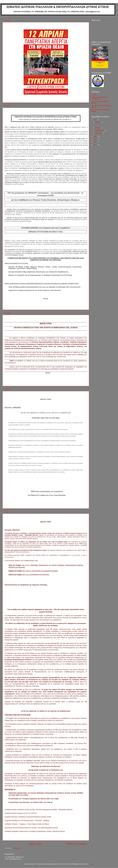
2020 (95, 136)
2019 (95, 139)
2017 (95, 145)
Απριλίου (98, 122)
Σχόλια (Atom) (17, 848)
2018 (95, 142)
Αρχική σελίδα (36, 844)
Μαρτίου (98, 128)
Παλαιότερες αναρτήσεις (77, 844)
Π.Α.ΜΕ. (94, 95)
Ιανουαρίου (99, 133)
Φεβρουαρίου (100, 130)
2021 (95, 120)
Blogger (91, 864)
